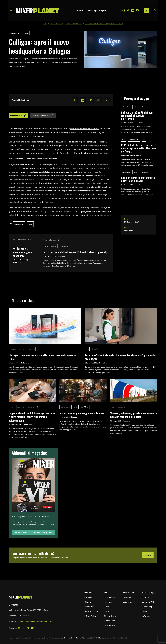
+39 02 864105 (23, 616)
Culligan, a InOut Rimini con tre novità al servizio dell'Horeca (137, 115)
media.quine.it (19, 621)
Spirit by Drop (109, 621)
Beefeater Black (33, 407)
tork (87, 349)
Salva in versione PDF (43, 116)
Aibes (89, 10)
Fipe (96, 10)
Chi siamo (88, 597)
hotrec (46, 246)
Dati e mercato (110, 597)
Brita (124, 139)
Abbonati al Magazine (42, 532)
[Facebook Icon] (128, 10)
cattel (113, 407)
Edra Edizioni (147, 597)
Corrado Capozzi (147, 107)
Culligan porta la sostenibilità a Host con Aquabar (138, 179)
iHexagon (13, 349)
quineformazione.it (45, 621)
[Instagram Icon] (123, 10)
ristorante (122, 407)
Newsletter (89, 607)
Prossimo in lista (51, 240)
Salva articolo (18, 116)
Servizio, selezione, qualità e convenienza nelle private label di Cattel (134, 415)
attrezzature (126, 107)
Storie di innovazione (74, 24)
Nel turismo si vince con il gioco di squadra (23, 252)
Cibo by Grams (110, 616)
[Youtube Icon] (137, 10)
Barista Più (80, 10)
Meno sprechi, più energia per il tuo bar (82, 413)
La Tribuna (146, 616)
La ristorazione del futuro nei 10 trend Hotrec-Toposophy (75, 252)
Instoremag (127, 602)
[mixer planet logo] (21, 597)
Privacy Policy (90, 616)
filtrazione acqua (15, 33)
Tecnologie (108, 602)
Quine (144, 611)
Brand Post (31, 349)
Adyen (12, 407)
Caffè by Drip (109, 625)
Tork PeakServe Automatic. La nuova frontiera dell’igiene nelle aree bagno (120, 357)
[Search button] (155, 10)
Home (45, 24)
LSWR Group (147, 607)
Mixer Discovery (56, 24)
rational (22, 349)
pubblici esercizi (66, 407)
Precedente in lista (22, 240)
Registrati (148, 555)
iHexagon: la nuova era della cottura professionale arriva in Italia (42, 357)
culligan (26, 33)
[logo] (38, 10)
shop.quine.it (31, 621)
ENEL (76, 407)
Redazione (17, 262)
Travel (106, 607)
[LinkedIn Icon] (133, 10)
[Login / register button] (146, 10)
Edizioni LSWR (148, 602)
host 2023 (145, 172)
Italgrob (103, 10)
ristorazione (64, 246)
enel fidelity (85, 407)
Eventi (106, 611)
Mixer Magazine (91, 611)
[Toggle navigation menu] (11, 10)
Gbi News (127, 597)
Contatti (88, 602)
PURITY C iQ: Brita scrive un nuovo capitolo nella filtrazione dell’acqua (139, 148)
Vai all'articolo (21, 532)
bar (144, 139)
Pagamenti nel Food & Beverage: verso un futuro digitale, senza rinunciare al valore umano (32, 417)
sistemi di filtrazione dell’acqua (85, 129)
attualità (54, 246)
